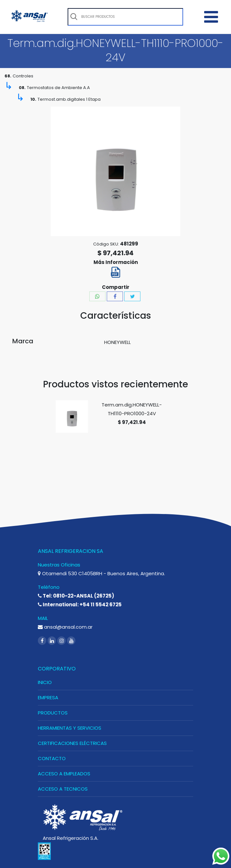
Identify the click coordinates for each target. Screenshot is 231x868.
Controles (23, 76)
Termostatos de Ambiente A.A (58, 88)
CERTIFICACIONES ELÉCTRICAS (72, 743)
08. (22, 88)
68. (8, 76)
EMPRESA (48, 697)
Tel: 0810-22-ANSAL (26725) (76, 596)
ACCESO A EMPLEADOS (64, 774)
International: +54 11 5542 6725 (80, 605)
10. (33, 99)
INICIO (45, 682)
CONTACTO (52, 758)
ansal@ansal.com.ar (65, 627)
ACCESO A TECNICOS (63, 789)
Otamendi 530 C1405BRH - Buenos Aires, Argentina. (101, 573)
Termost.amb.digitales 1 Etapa (69, 99)
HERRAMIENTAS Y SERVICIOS (70, 728)
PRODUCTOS (53, 713)
